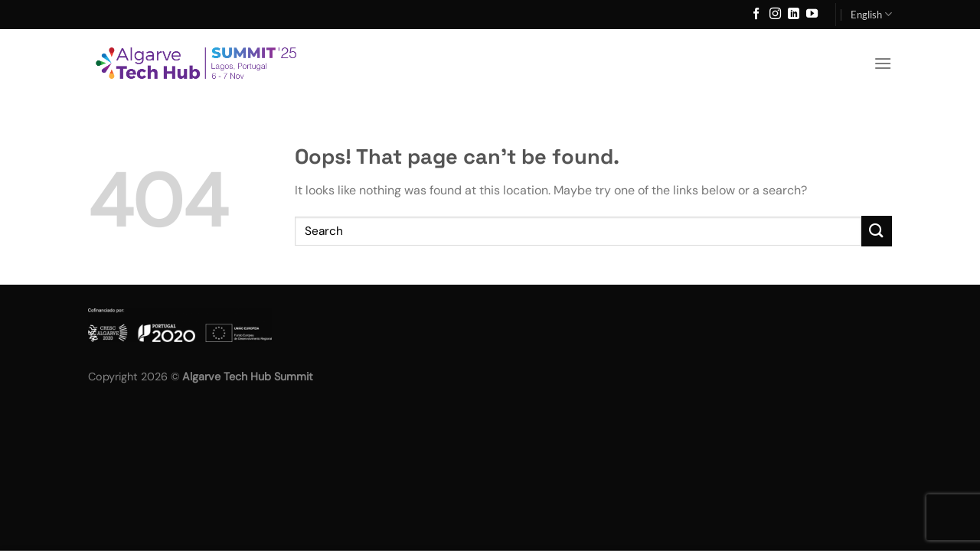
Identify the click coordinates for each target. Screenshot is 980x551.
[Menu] (883, 63)
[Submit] (877, 231)
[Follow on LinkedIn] (794, 14)
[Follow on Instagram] (775, 14)
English (871, 14)
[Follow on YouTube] (812, 14)
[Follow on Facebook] (756, 14)
